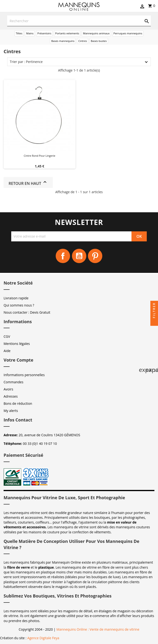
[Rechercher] (79, 21)
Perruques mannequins (128, 33)
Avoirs (8, 389)
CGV (7, 336)
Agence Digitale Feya (43, 638)
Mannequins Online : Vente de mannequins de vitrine (98, 629)
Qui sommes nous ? (19, 305)
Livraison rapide (16, 298)
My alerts (11, 411)
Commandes (14, 382)
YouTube (79, 256)
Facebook (63, 256)
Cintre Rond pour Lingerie (39, 156)
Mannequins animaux (96, 33)
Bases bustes (99, 41)
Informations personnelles (24, 375)
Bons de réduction (18, 403)
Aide (7, 351)
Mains (30, 33)
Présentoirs (44, 33)
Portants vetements (67, 33)
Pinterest (95, 256)
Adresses (11, 396)
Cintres (82, 41)
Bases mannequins (63, 41)
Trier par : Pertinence (26, 62)
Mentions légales (17, 344)
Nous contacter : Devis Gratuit (27, 312)
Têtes (19, 33)
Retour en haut (28, 183)
